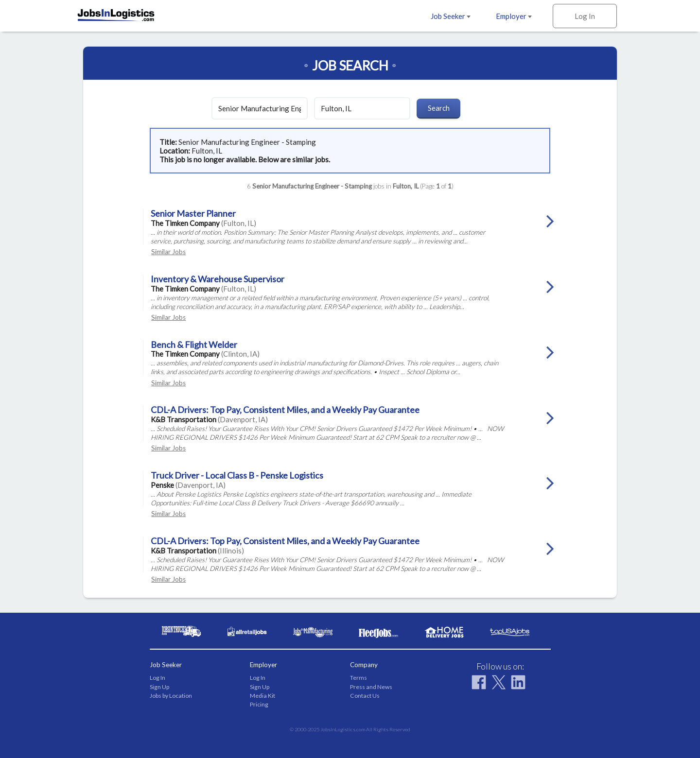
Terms (359, 678)
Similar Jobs (168, 252)
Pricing (259, 704)
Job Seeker (451, 16)
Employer (514, 16)
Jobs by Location (171, 696)
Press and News (371, 687)
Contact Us (365, 696)
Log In (585, 16)
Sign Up (159, 687)
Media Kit (262, 696)
